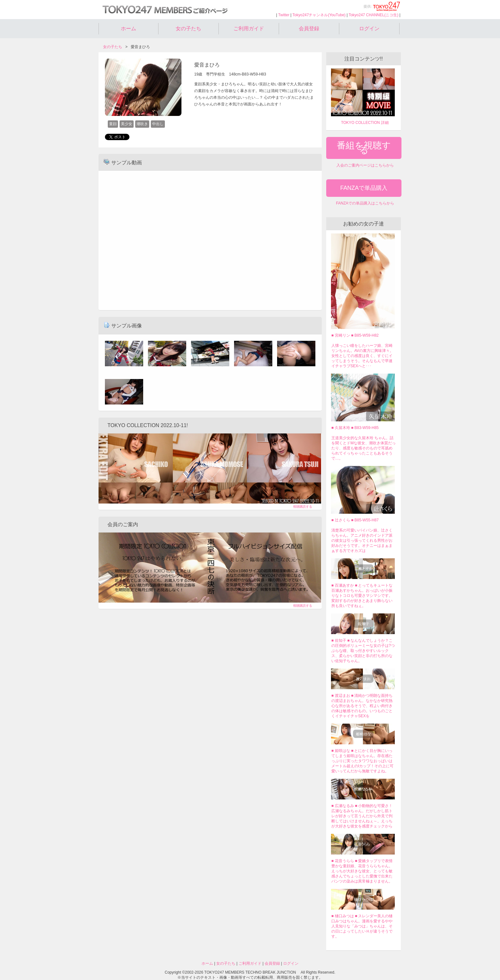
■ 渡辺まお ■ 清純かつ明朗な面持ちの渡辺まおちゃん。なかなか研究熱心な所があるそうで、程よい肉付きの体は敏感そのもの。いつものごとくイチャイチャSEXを (362, 706)
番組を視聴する (364, 148)
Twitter (284, 15)
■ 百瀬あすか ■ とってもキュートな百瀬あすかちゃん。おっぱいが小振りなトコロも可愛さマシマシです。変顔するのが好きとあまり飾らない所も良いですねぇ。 (362, 596)
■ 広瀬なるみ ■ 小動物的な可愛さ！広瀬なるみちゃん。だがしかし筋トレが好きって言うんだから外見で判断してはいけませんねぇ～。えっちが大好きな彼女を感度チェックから (362, 816)
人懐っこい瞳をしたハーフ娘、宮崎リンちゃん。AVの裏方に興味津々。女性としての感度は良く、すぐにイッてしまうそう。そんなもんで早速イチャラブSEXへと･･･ (362, 356)
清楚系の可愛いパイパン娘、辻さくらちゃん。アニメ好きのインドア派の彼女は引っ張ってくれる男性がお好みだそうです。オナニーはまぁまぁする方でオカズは (362, 540)
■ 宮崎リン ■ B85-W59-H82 (355, 335)
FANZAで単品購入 (364, 188)
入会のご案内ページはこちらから (365, 165)
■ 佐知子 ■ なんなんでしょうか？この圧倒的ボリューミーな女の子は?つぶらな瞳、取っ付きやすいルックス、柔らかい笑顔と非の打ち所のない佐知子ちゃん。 (363, 651)
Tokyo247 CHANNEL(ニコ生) (373, 15)
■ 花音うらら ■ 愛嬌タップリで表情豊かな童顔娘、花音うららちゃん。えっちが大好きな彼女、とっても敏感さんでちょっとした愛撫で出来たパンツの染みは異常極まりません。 (362, 871)
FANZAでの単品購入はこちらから (365, 203)
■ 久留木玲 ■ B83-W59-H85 (355, 428)
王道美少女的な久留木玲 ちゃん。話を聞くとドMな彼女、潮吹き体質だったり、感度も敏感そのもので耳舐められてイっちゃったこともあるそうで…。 (364, 448)
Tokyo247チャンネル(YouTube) (319, 15)
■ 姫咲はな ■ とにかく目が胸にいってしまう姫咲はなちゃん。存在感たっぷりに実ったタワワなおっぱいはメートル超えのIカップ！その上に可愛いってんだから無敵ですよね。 (362, 761)
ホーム (129, 29)
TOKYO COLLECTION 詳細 (365, 123)
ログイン (369, 29)
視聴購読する (303, 507)
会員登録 (309, 29)
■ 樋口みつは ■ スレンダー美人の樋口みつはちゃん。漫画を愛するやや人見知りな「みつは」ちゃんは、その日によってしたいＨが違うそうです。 (362, 926)
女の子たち (188, 29)
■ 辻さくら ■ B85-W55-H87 (355, 520)
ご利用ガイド (249, 29)
